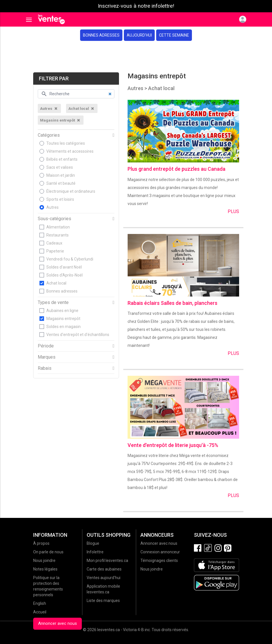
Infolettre (95, 552)
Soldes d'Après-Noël (64, 275)
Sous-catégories (54, 219)
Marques (47, 357)
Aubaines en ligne (62, 311)
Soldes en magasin (63, 327)
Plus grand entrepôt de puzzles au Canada (176, 169)
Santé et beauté (61, 183)
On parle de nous (48, 552)
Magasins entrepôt (63, 319)
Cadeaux (54, 243)
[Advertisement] (136, 57)
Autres (52, 207)
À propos (41, 543)
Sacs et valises (60, 167)
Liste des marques (103, 601)
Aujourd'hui (139, 35)
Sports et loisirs (60, 199)
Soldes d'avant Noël (64, 267)
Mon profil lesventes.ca (107, 560)
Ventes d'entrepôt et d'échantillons (78, 335)
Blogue (93, 543)
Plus (233, 211)
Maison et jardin (61, 175)
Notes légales (45, 569)
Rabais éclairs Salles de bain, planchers (172, 303)
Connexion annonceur (160, 552)
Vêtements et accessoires (70, 151)
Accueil (40, 612)
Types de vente (53, 303)
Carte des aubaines (104, 569)
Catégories (49, 135)
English (40, 603)
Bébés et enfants (62, 159)
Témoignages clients (159, 560)
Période (46, 346)
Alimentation (58, 227)
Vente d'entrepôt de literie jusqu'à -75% (173, 445)
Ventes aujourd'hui (104, 578)
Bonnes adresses (101, 35)
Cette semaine (174, 35)
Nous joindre (44, 560)
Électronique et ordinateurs (71, 191)
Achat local (56, 283)
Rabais (45, 368)
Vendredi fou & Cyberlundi (70, 259)
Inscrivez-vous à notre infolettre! (136, 6)
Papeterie (55, 251)
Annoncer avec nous (57, 623)
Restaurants (57, 235)
